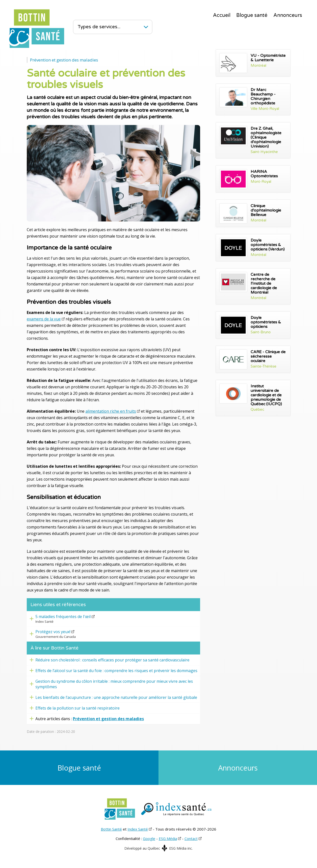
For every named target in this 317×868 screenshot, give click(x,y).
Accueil (222, 15)
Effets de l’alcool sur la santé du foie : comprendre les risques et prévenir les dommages (116, 671)
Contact (191, 838)
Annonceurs (288, 15)
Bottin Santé (111, 829)
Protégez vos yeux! (53, 632)
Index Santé (138, 829)
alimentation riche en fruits (111, 411)
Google (149, 838)
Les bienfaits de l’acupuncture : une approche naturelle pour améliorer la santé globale (116, 697)
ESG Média (168, 838)
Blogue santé (252, 15)
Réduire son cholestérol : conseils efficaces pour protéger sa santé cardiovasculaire (112, 660)
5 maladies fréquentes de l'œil (63, 617)
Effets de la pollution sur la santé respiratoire (78, 708)
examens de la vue (44, 319)
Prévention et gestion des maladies (64, 60)
